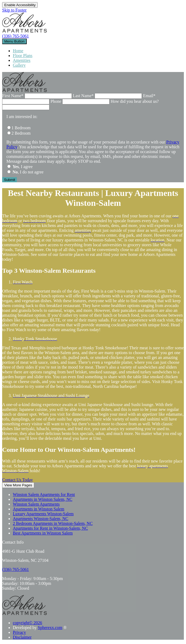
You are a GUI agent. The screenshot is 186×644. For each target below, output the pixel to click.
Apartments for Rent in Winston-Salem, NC (50, 528)
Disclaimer (22, 637)
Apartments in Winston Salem (38, 509)
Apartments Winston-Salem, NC (40, 519)
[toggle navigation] (14, 41)
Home (18, 51)
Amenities (22, 60)
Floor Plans (23, 56)
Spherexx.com (50, 628)
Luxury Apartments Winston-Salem (43, 514)
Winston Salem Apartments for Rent (44, 495)
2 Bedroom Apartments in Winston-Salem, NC (53, 523)
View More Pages (18, 485)
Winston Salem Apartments (36, 504)
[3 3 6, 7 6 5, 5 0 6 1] (15, 569)
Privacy (19, 632)
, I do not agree (28, 172)
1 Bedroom (21, 128)
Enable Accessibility (20, 5)
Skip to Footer (14, 10)
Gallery (19, 65)
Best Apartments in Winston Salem (43, 533)
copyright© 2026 (27, 623)
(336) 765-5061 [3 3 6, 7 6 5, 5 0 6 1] (15, 36)
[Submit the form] (9, 180)
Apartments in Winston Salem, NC (43, 499)
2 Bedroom (21, 133)
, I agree (23, 167)
